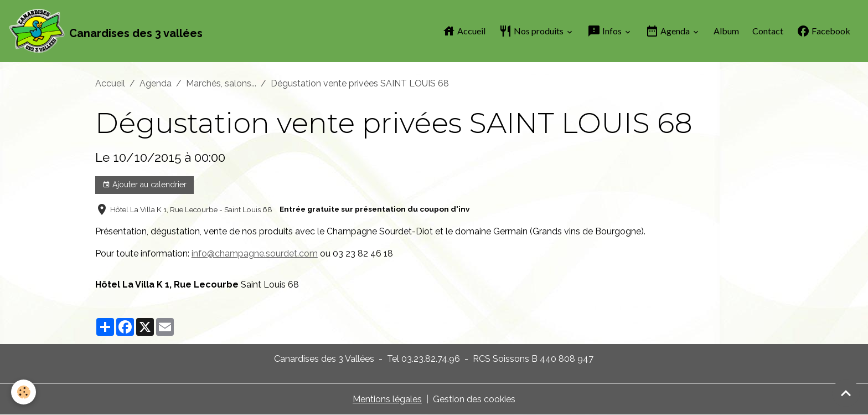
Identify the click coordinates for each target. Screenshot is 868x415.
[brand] (106, 31)
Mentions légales (387, 399)
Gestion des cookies (474, 399)
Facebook (823, 31)
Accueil (464, 31)
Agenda (668, 31)
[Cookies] (24, 392)
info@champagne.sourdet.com (255, 253)
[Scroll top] (846, 393)
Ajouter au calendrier (144, 185)
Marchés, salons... (221, 83)
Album (726, 31)
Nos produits (532, 31)
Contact (768, 31)
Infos (605, 31)
